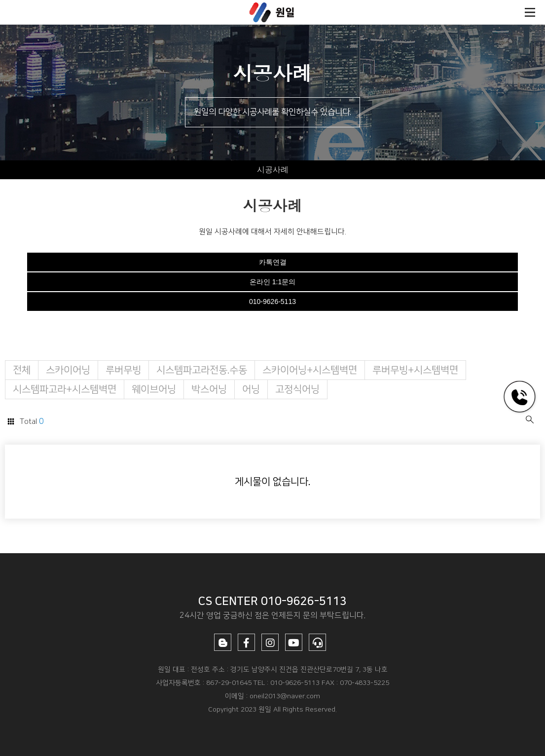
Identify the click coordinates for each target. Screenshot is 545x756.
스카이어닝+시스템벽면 (310, 370)
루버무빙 (123, 370)
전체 (22, 370)
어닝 (251, 389)
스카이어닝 (68, 370)
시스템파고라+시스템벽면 (65, 389)
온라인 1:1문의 (272, 282)
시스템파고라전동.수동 (202, 370)
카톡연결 (273, 262)
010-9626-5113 (272, 302)
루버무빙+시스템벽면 (415, 370)
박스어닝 (209, 389)
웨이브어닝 (154, 389)
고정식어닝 (297, 389)
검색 (530, 419)
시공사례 (273, 170)
